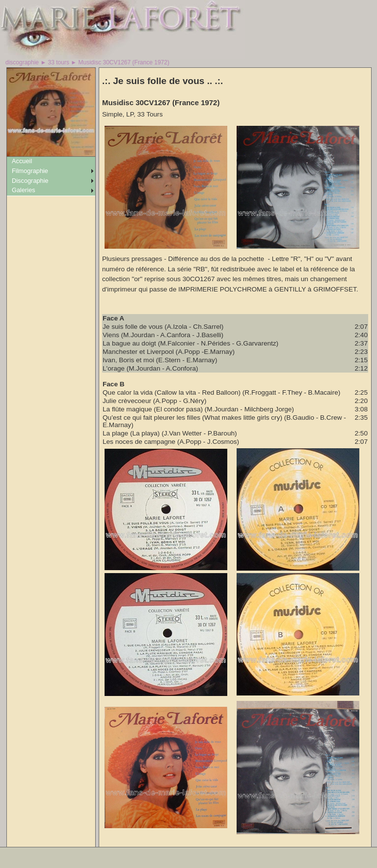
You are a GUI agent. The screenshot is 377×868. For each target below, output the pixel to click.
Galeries (24, 190)
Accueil (22, 161)
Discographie (30, 181)
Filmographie (30, 171)
